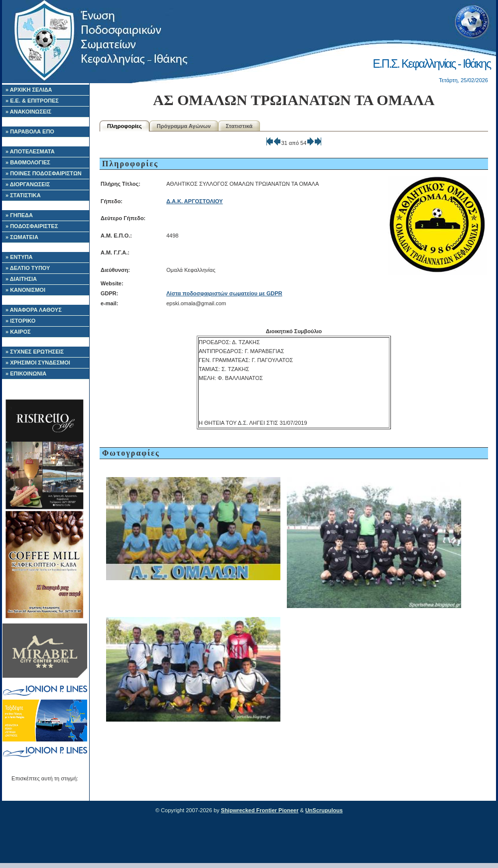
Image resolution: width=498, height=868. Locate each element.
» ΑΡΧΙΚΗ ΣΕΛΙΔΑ (29, 90)
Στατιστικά (239, 126)
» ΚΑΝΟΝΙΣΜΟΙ (25, 290)
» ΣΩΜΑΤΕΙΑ (22, 237)
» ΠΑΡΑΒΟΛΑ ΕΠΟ (30, 131)
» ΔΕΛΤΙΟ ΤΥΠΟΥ (28, 268)
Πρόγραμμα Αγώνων (184, 126)
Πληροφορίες (124, 126)
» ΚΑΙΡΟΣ (18, 332)
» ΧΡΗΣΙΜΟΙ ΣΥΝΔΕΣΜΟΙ (38, 363)
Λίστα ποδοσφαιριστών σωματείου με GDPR (224, 293)
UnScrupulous (324, 810)
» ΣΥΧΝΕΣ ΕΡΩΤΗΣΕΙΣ (35, 352)
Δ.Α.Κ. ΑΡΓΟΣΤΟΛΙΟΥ (194, 201)
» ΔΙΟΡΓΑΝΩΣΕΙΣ (28, 184)
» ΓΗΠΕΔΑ (19, 215)
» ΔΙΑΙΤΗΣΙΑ (21, 279)
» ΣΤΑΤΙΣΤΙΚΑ (23, 195)
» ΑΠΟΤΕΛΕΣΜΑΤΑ (30, 151)
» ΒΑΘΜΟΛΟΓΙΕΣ (28, 162)
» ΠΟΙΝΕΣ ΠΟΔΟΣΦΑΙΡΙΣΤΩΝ (44, 173)
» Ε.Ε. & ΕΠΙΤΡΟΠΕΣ (32, 101)
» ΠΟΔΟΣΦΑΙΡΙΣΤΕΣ (32, 226)
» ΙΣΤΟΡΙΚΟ (20, 321)
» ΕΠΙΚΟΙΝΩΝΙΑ (26, 373)
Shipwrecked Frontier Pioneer (260, 810)
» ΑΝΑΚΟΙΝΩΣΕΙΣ (28, 112)
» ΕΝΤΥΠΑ (19, 257)
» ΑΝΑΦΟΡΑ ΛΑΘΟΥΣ (34, 310)
